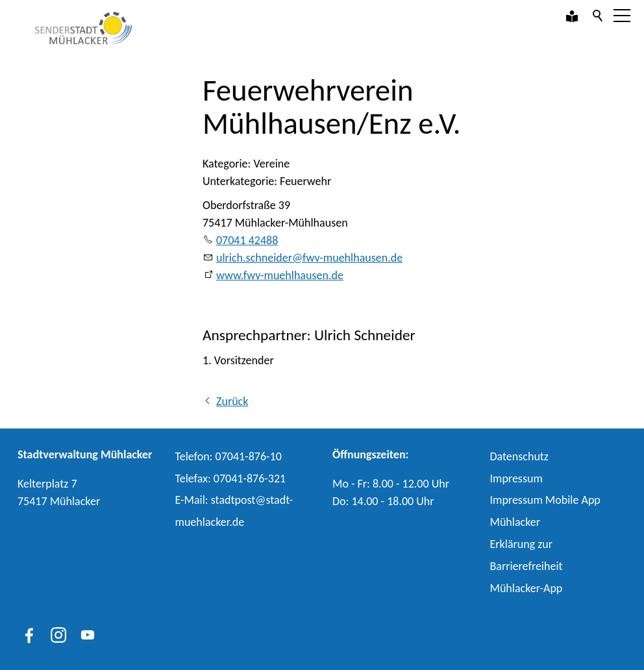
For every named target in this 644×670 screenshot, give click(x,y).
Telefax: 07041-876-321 (231, 478)
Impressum (516, 478)
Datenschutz (519, 456)
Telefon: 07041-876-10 (229, 456)
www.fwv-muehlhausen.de (280, 275)
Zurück (232, 401)
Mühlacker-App (526, 588)
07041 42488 (247, 240)
